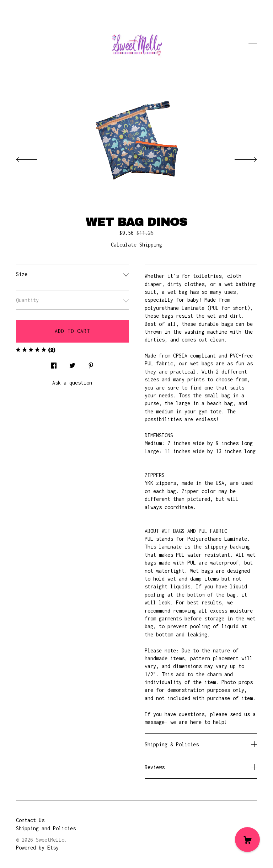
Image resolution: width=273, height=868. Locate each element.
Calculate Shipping (136, 245)
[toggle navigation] (253, 46)
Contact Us (30, 820)
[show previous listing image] (34, 158)
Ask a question (72, 383)
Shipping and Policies (46, 828)
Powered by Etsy (37, 848)
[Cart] (247, 840)
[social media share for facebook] (54, 364)
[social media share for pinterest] (91, 364)
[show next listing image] (239, 158)
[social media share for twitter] (72, 364)
